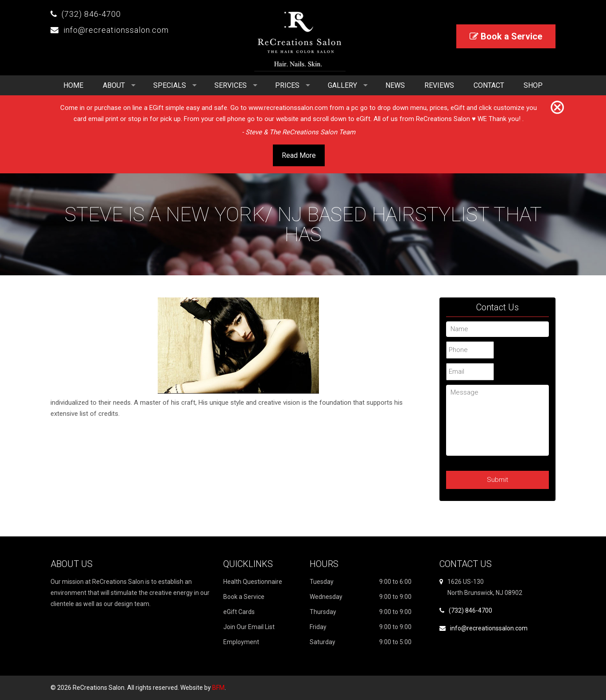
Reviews (439, 85)
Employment (241, 642)
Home (73, 85)
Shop (533, 85)
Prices (287, 85)
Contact (489, 85)
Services (231, 85)
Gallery (342, 85)
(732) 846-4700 (91, 14)
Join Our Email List (249, 627)
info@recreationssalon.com (116, 30)
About (114, 85)
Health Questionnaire (253, 582)
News (395, 85)
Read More (299, 155)
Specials (170, 85)
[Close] (557, 108)
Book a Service (506, 36)
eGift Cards (239, 612)
